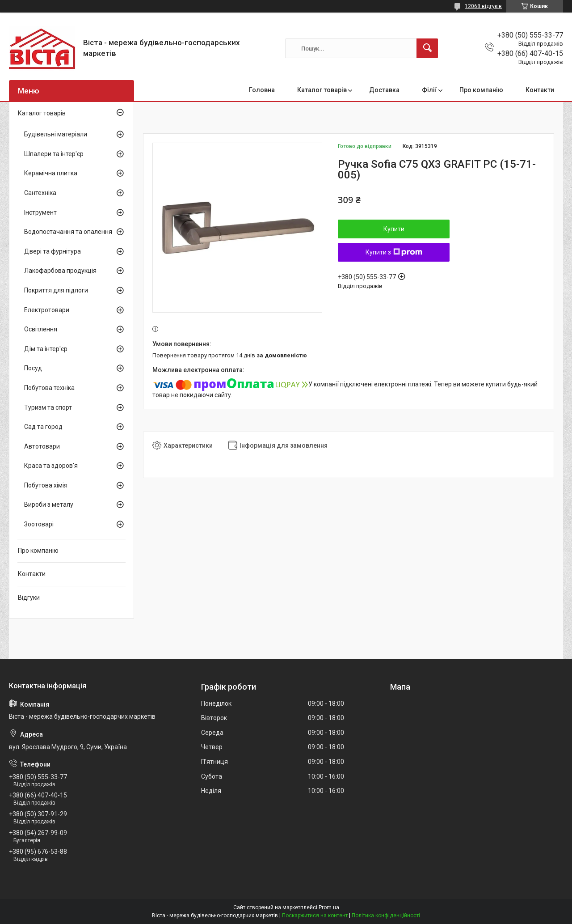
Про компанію (481, 90)
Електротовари (47, 310)
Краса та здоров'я (51, 466)
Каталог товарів (322, 90)
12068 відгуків (483, 6)
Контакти (540, 90)
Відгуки (29, 598)
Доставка (384, 90)
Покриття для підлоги (56, 290)
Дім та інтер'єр (46, 349)
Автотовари (42, 446)
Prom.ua (329, 907)
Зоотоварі (39, 524)
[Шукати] (427, 48)
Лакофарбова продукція (60, 271)
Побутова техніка (49, 388)
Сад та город (43, 427)
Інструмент (40, 212)
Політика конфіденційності (386, 916)
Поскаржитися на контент (315, 916)
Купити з (394, 252)
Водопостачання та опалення (68, 232)
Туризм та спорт (48, 407)
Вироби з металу (49, 504)
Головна (262, 90)
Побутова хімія (46, 485)
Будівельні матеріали (56, 134)
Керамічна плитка (51, 173)
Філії (429, 90)
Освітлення (41, 329)
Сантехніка (40, 193)
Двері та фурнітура (53, 251)
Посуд (33, 368)
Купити (394, 229)
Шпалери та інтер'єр (54, 154)
